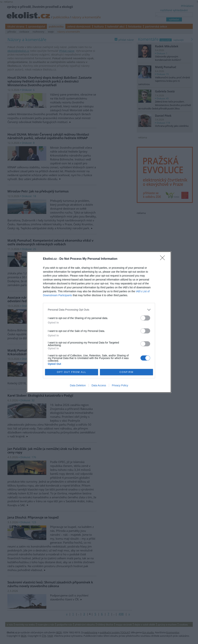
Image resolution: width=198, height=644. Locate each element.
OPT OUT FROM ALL (71, 372)
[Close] (164, 259)
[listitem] (99, 310)
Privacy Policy (120, 385)
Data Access (99, 385)
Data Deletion (78, 385)
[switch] (145, 318)
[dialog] (99, 322)
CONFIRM (127, 372)
